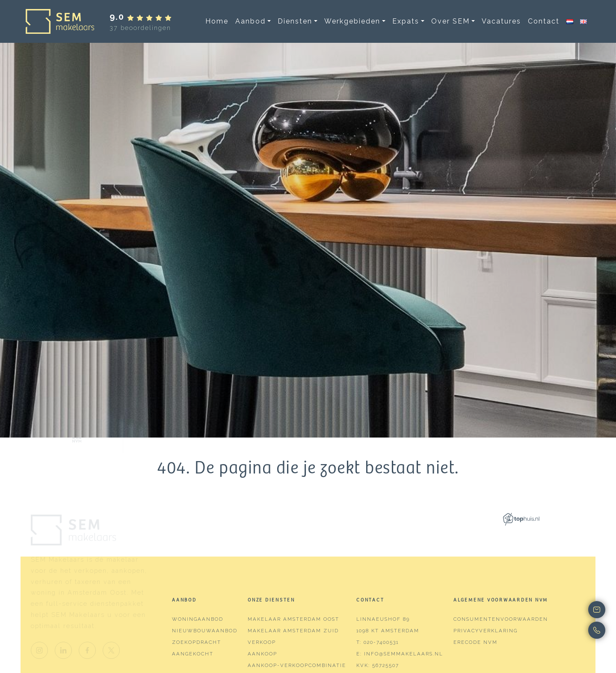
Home (217, 21)
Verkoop (262, 642)
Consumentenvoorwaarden (501, 619)
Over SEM (450, 21)
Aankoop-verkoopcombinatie (297, 665)
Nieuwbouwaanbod (205, 631)
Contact (544, 21)
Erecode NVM (475, 642)
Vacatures (501, 21)
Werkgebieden (352, 21)
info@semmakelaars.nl (404, 654)
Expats (406, 21)
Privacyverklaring (486, 631)
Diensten (295, 21)
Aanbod (250, 21)
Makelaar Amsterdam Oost (293, 619)
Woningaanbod (198, 619)
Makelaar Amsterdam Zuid (293, 631)
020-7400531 (381, 642)
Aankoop (262, 654)
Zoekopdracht (197, 642)
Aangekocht (193, 654)
